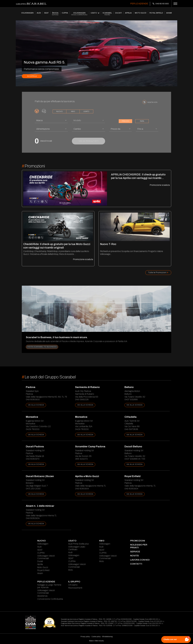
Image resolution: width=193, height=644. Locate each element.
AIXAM (169, 13)
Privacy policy (85, 637)
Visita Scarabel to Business (42, 347)
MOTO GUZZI (141, 13)
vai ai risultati (89, 141)
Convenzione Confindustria (50, 599)
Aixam (40, 573)
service (135, 552)
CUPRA (65, 13)
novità (134, 556)
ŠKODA (55, 14)
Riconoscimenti (75, 588)
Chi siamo (73, 585)
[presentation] (18, 84)
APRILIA (128, 13)
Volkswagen (43, 544)
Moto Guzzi (43, 567)
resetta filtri (150, 102)
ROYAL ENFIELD (156, 13)
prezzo (126, 121)
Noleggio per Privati (139, 546)
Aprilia (40, 564)
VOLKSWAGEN (27, 13)
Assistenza (42, 596)
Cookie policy (96, 637)
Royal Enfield (43, 570)
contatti (136, 564)
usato (86, 111)
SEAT (46, 13)
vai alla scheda (36, 405)
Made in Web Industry (96, 641)
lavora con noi (140, 560)
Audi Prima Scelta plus (79, 544)
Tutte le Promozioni (158, 272)
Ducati (40, 561)
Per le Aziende (139, 4)
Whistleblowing (107, 637)
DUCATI (119, 13)
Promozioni (138, 541)
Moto (71, 570)
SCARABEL (107, 14)
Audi (39, 547)
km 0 (73, 111)
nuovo (59, 111)
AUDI (39, 13)
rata (142, 121)
